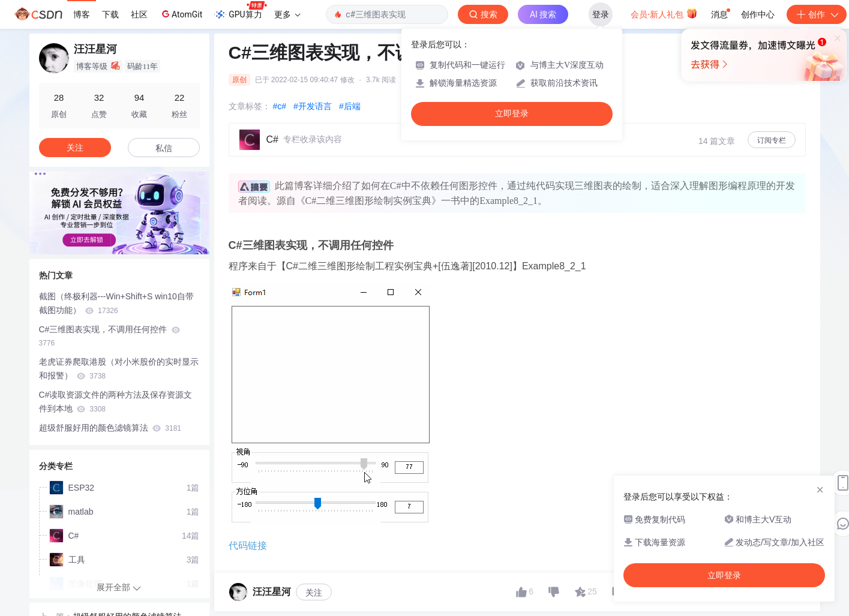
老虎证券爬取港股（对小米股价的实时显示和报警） (119, 369)
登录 (601, 14)
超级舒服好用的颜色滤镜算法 (110, 428)
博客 (82, 14)
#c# (280, 106)
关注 (314, 593)
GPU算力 (240, 11)
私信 (164, 148)
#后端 (350, 106)
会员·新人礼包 (664, 13)
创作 (817, 14)
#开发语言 (313, 106)
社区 (139, 14)
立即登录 (512, 114)
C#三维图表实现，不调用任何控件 (110, 336)
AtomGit (181, 14)
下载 (110, 14)
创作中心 (758, 14)
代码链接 (248, 546)
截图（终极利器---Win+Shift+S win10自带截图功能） (116, 303)
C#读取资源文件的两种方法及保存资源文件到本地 (116, 402)
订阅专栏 (772, 140)
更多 (287, 14)
